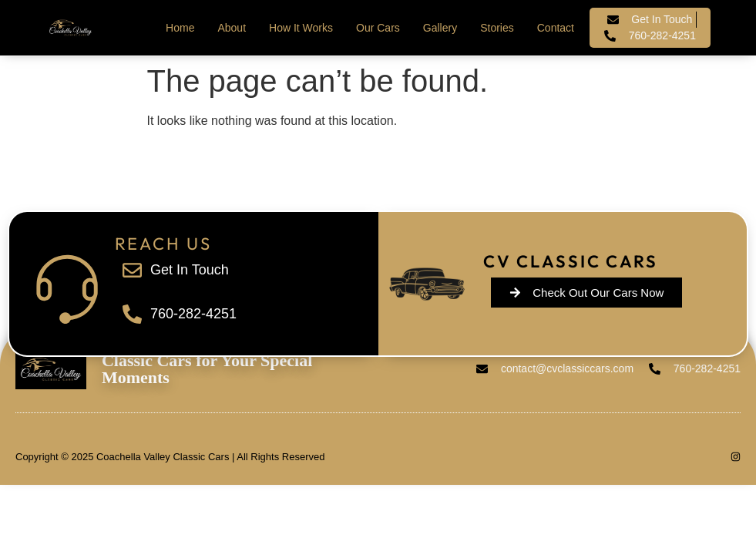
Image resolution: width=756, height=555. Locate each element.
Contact (556, 28)
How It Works (301, 28)
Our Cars (378, 28)
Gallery (440, 28)
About (232, 28)
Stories (497, 28)
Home (180, 28)
